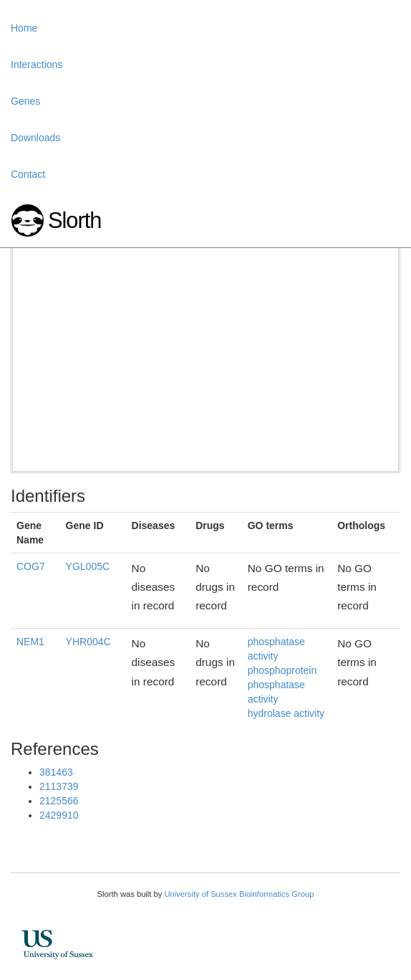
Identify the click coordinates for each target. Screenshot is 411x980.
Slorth (74, 220)
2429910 (59, 815)
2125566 (59, 801)
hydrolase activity (286, 713)
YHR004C (88, 642)
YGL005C (88, 566)
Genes (25, 101)
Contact (28, 174)
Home (24, 28)
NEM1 (30, 642)
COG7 (31, 566)
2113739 (59, 786)
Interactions (37, 65)
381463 (56, 772)
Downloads (35, 138)
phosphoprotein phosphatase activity (282, 685)
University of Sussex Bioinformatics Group (239, 894)
